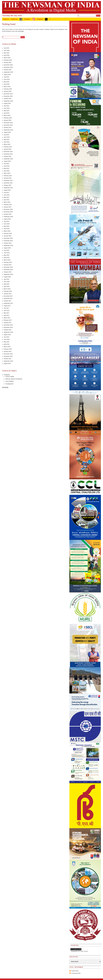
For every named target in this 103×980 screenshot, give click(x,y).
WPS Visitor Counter (83, 951)
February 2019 (8, 262)
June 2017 (7, 311)
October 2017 (8, 301)
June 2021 (7, 195)
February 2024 (8, 118)
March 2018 (7, 289)
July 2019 (6, 250)
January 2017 (8, 323)
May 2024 (6, 111)
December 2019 (8, 238)
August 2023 (7, 132)
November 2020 (8, 212)
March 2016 (7, 347)
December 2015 (8, 354)
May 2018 (6, 284)
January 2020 (8, 236)
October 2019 (8, 243)
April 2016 (7, 344)
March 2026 (7, 58)
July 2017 (6, 308)
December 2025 (8, 65)
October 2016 (8, 330)
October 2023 (8, 128)
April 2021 (7, 200)
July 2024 (6, 106)
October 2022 (8, 156)
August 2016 (7, 335)
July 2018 (6, 279)
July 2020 (6, 221)
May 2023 (6, 140)
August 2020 (7, 219)
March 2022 (7, 173)
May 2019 (6, 255)
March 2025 (7, 87)
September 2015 (8, 361)
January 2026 (8, 63)
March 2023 (7, 144)
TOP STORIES (9, 381)
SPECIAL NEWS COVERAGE (14, 379)
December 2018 (8, 267)
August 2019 (7, 248)
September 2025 (8, 72)
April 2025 (7, 84)
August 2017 (7, 306)
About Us (6, 19)
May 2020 (6, 226)
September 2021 (8, 188)
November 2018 (8, 270)
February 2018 (8, 291)
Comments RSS (76, 973)
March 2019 (7, 260)
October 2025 (8, 70)
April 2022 (7, 171)
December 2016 (8, 325)
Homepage (5, 387)
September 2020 (8, 217)
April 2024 (7, 113)
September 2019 (8, 246)
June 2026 (7, 50)
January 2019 (8, 265)
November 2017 (8, 299)
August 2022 (7, 161)
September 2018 (8, 274)
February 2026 (8, 60)
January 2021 (8, 207)
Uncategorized (9, 384)
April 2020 (7, 229)
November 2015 (8, 356)
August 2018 (7, 277)
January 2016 (8, 351)
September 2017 (8, 303)
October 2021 (8, 185)
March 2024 (7, 115)
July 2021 (6, 193)
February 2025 (8, 89)
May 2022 (6, 168)
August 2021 (7, 190)
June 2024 (7, 108)
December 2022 (8, 152)
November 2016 (8, 327)
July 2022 (6, 164)
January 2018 (8, 294)
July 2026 (6, 48)
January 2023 (8, 149)
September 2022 (8, 159)
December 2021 (8, 181)
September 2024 (8, 101)
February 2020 (8, 233)
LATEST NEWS (10, 377)
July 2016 (6, 337)
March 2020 (7, 231)
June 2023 (7, 137)
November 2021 (8, 183)
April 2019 (7, 258)
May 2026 (6, 53)
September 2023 (8, 130)
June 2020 (7, 224)
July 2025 (6, 77)
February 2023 (8, 147)
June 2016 (7, 339)
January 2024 (8, 120)
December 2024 (8, 94)
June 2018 (7, 282)
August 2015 (7, 364)
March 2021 (7, 202)
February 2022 (8, 176)
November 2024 (8, 96)
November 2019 (8, 241)
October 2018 (8, 272)
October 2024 (8, 99)
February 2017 (8, 320)
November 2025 (8, 67)
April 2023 (7, 142)
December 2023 (8, 123)
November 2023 (8, 125)
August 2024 (7, 103)
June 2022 (7, 166)
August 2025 (7, 75)
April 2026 (7, 55)
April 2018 (7, 286)
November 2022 (8, 154)
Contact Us (14, 19)
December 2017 (8, 296)
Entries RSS (75, 971)
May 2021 (6, 197)
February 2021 (8, 205)
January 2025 (8, 91)
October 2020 (8, 214)
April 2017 (7, 315)
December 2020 (8, 209)
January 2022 (8, 178)
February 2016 (8, 349)
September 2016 (8, 332)
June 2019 (7, 253)
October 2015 (8, 359)
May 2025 (6, 82)
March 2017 (7, 318)
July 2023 (6, 135)
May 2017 (6, 313)
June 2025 (7, 79)
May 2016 (6, 342)
